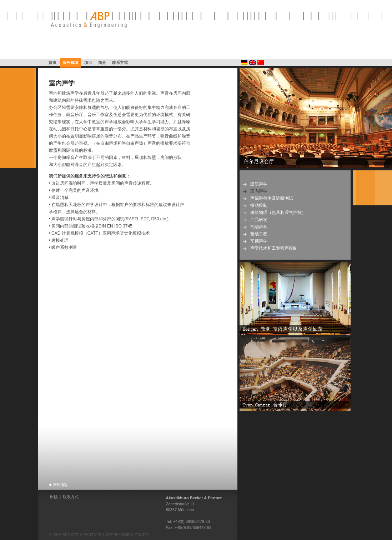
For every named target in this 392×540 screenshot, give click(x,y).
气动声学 (259, 227)
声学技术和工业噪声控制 (274, 248)
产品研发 (259, 220)
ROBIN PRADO (135, 535)
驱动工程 (259, 234)
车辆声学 (259, 241)
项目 (88, 62)
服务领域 (70, 62)
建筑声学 (259, 184)
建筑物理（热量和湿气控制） (278, 212)
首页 (52, 62)
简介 (102, 62)
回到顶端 (60, 485)
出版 (54, 497)
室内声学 (62, 83)
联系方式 (120, 62)
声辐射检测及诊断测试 (272, 198)
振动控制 (259, 205)
